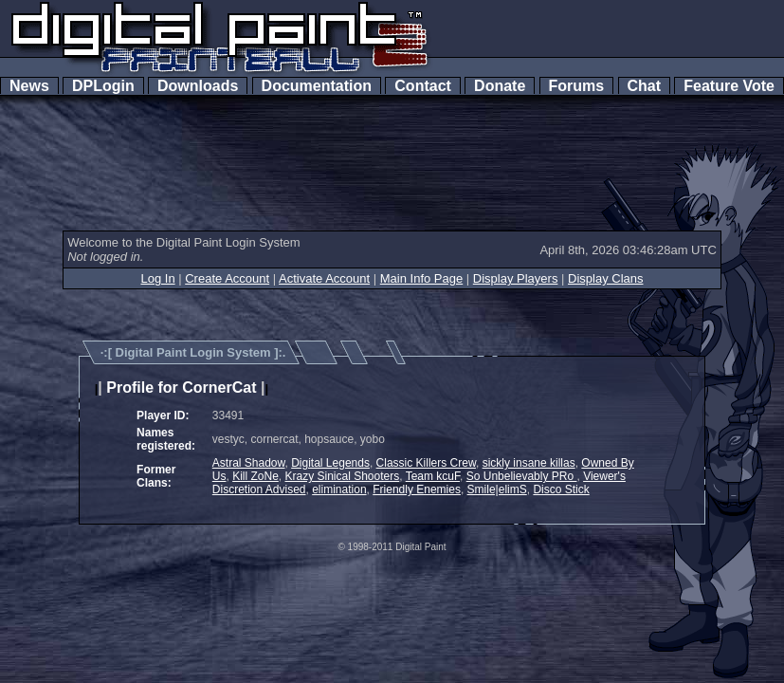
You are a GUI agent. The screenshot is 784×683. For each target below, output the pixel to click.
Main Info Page (421, 278)
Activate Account (324, 278)
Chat (644, 86)
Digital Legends (330, 463)
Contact (422, 86)
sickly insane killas (529, 463)
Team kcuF (433, 476)
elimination (339, 489)
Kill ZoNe (255, 476)
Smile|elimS (497, 489)
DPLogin (103, 86)
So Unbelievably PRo (522, 476)
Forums (576, 86)
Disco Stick (561, 489)
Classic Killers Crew (426, 463)
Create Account (227, 278)
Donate (500, 86)
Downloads (198, 86)
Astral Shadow (249, 463)
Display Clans (605, 278)
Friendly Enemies (417, 489)
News (29, 86)
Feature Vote (729, 86)
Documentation (317, 86)
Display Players (516, 278)
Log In (157, 278)
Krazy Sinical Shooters (343, 476)
